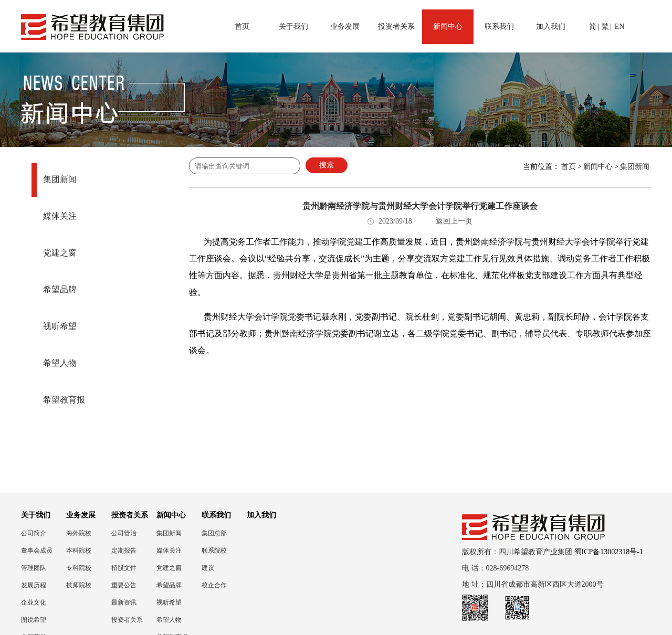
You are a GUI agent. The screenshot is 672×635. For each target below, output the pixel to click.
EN (620, 27)
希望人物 (60, 363)
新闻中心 (448, 27)
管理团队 (34, 568)
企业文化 (34, 602)
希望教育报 (64, 400)
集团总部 (214, 533)
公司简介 (34, 533)
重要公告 (124, 585)
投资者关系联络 (127, 620)
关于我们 (293, 27)
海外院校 (79, 533)
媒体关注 (60, 216)
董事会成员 (37, 551)
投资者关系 (396, 27)
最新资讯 (124, 602)
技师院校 (79, 585)
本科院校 (79, 551)
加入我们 (551, 27)
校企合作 (214, 585)
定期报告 (124, 551)
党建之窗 (60, 253)
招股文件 (124, 568)
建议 (208, 568)
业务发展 (345, 27)
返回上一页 (454, 221)
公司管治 (124, 533)
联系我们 (499, 27)
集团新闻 (60, 179)
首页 (242, 27)
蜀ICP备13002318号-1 (609, 552)
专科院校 (79, 568)
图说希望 (34, 620)
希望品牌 (60, 289)
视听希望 (60, 326)
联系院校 (214, 551)
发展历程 (34, 585)
